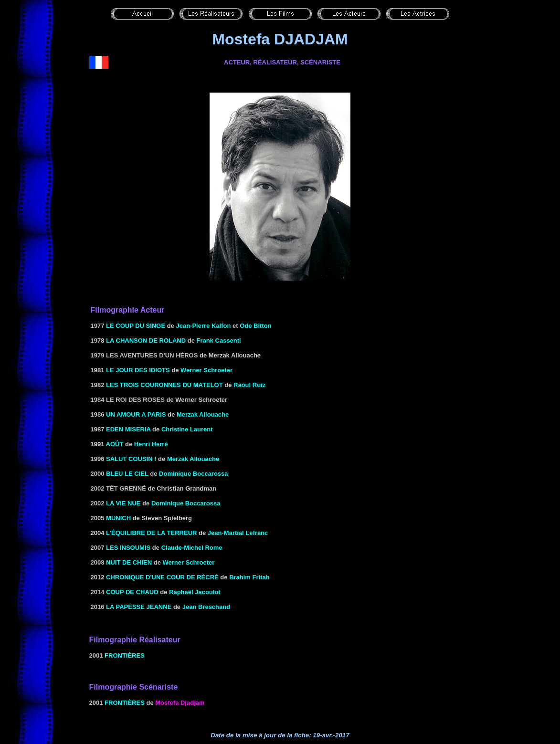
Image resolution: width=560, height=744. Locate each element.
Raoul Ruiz (249, 385)
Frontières (125, 655)
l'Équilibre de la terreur (151, 533)
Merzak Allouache (203, 414)
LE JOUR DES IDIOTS (138, 370)
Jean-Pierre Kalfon (203, 326)
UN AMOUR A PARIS (136, 414)
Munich (118, 518)
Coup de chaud (132, 592)
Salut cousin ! (131, 459)
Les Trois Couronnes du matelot (164, 385)
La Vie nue (123, 503)
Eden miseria (128, 429)
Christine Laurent (187, 429)
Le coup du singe (136, 326)
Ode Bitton (255, 326)
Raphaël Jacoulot (195, 592)
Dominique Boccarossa (194, 474)
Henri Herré (151, 444)
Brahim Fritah (249, 577)
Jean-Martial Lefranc (238, 533)
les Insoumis (128, 548)
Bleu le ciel (127, 474)
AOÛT (115, 444)
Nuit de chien (129, 562)
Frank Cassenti (219, 341)
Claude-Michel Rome (192, 548)
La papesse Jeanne (139, 607)
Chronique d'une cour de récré (162, 577)
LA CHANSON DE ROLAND (146, 341)
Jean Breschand (206, 607)
